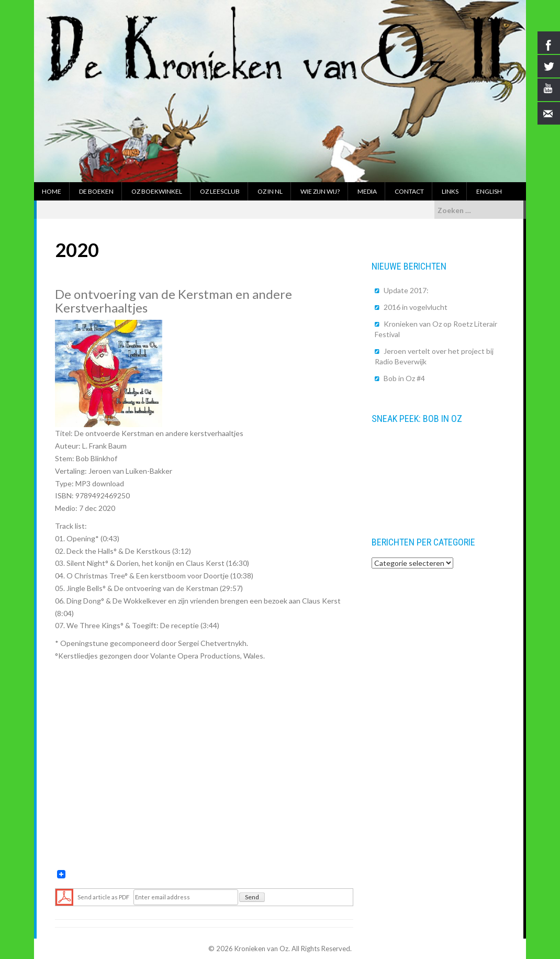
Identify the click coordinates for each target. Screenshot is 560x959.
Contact (409, 191)
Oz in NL (270, 191)
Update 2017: (406, 290)
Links (450, 191)
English (489, 191)
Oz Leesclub (220, 191)
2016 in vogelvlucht (416, 307)
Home (52, 191)
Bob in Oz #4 (404, 378)
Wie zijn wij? (320, 191)
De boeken (96, 191)
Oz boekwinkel (157, 191)
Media (367, 191)
